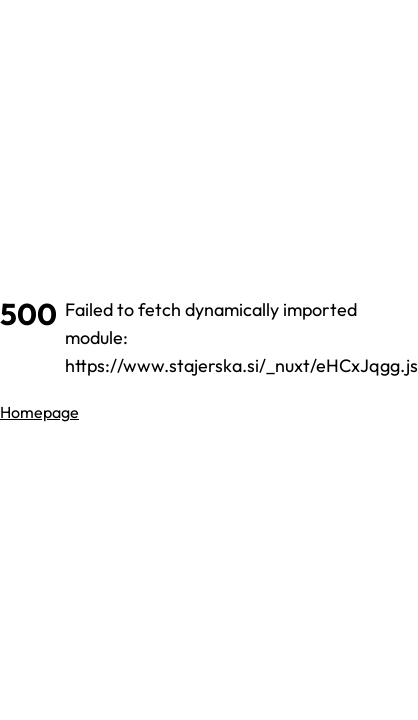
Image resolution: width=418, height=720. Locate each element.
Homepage (39, 412)
